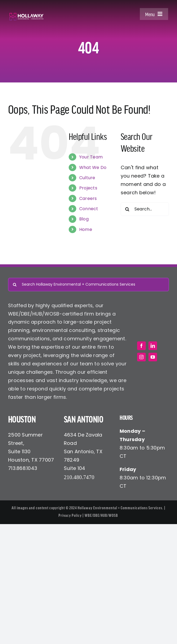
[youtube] (153, 357)
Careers (88, 198)
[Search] (127, 209)
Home (86, 229)
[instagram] (141, 357)
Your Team (91, 157)
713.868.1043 (23, 468)
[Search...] (145, 209)
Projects (88, 188)
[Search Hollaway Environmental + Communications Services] (88, 285)
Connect (89, 209)
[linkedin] (153, 346)
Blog (84, 219)
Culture (87, 178)
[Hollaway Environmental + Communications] (26, 15)
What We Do (93, 167)
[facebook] (141, 346)
